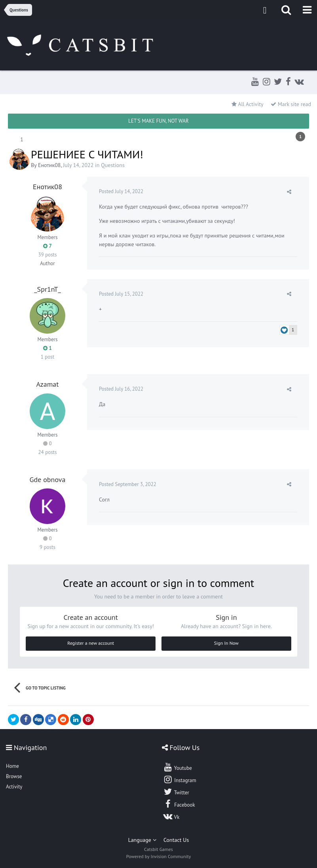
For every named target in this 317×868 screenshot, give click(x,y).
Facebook (179, 804)
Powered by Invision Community (159, 856)
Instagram (180, 779)
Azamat (48, 384)
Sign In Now (226, 643)
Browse (14, 776)
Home (12, 766)
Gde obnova (48, 480)
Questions (113, 165)
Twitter (176, 792)
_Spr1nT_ (47, 289)
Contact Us (176, 840)
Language (142, 840)
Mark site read (291, 104)
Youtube (177, 767)
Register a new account (91, 643)
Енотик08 (49, 165)
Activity (14, 787)
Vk (171, 816)
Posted (121, 191)
